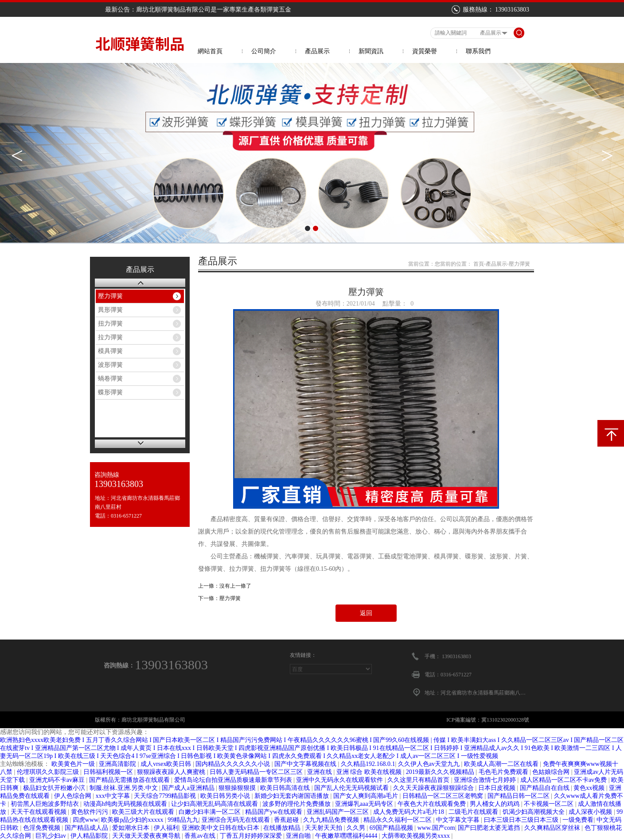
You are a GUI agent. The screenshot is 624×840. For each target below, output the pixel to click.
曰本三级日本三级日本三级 (522, 820)
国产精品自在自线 (546, 788)
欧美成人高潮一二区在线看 (502, 764)
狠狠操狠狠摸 (238, 788)
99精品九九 (183, 820)
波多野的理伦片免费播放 (297, 804)
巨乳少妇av (52, 836)
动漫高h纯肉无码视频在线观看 (126, 804)
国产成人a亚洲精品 (189, 788)
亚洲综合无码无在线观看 (237, 820)
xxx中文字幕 (114, 796)
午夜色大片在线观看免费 (433, 804)
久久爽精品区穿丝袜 (553, 828)
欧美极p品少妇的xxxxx (133, 820)
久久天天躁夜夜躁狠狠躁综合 (434, 788)
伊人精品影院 (90, 836)
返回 (366, 613)
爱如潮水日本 (132, 828)
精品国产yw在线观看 (275, 812)
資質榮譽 (425, 51)
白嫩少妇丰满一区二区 (211, 812)
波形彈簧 (110, 365)
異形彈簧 (110, 310)
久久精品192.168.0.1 (368, 764)
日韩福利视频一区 (109, 772)
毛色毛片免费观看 (504, 772)
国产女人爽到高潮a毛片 (367, 796)
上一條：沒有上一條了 (225, 586)
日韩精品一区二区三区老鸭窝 (444, 796)
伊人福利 (166, 828)
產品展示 (317, 51)
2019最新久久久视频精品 (441, 772)
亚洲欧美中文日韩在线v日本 (221, 828)
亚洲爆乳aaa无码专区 (365, 804)
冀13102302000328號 (505, 720)
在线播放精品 (283, 828)
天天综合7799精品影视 (166, 796)
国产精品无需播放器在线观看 (130, 780)
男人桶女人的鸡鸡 (495, 804)
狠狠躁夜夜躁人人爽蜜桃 (172, 772)
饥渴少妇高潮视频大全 (534, 812)
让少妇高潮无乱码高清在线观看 (215, 804)
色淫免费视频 (43, 828)
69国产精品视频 (392, 828)
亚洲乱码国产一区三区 (339, 812)
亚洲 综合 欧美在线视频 (370, 772)
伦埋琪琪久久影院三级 (49, 772)
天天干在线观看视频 (39, 812)
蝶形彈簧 (110, 392)
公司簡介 (264, 51)
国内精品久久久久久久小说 (234, 764)
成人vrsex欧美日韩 (167, 764)
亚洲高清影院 (118, 764)
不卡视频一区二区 (550, 804)
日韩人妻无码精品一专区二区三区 (257, 772)
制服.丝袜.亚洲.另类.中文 (125, 788)
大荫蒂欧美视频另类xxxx (417, 836)
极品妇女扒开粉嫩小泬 (55, 788)
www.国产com (436, 828)
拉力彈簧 (110, 337)
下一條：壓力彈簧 (219, 598)
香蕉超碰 (287, 820)
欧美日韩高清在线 (286, 788)
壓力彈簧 (110, 296)
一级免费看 (578, 820)
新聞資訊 (371, 51)
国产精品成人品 (87, 828)
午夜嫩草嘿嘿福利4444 (347, 836)
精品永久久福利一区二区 (398, 820)
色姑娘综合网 (552, 772)
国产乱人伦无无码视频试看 (352, 788)
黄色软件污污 (90, 812)
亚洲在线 (320, 772)
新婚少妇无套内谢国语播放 (292, 796)
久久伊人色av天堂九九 (430, 764)
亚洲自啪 (299, 836)
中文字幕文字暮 (459, 820)
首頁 (479, 264)
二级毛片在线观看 (474, 812)
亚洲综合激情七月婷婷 (486, 780)
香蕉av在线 (201, 836)
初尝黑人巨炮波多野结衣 (46, 804)
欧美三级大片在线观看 (144, 812)
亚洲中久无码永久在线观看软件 (340, 780)
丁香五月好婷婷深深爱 (252, 836)
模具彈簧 (110, 351)
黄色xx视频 (590, 788)
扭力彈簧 (110, 324)
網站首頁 (210, 51)
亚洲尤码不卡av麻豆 (58, 780)
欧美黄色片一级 (74, 764)
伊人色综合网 (74, 796)
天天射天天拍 (324, 828)
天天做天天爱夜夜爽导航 (147, 836)
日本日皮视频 (498, 788)
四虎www (86, 820)
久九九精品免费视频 (332, 820)
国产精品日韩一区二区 (519, 796)
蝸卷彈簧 (110, 379)
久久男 (357, 828)
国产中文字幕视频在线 (306, 764)
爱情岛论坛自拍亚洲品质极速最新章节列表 (234, 780)
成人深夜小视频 (591, 812)
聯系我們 (478, 51)
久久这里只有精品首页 (419, 780)
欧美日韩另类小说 (226, 796)
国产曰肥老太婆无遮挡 (490, 828)
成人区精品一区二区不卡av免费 (564, 780)
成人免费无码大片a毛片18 (409, 812)
